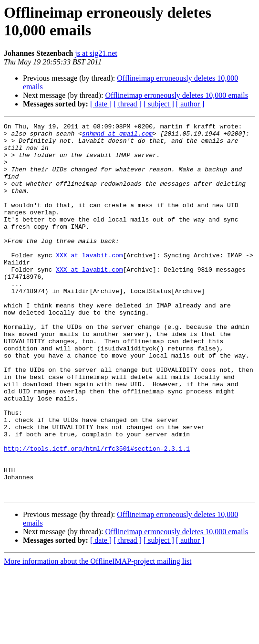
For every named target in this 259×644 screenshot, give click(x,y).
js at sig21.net (96, 53)
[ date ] (101, 104)
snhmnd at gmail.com (117, 136)
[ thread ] (128, 104)
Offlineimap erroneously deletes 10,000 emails (176, 95)
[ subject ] (159, 104)
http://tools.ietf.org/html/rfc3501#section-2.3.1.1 (97, 514)
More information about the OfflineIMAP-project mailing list (98, 636)
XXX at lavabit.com (89, 282)
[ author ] (190, 104)
